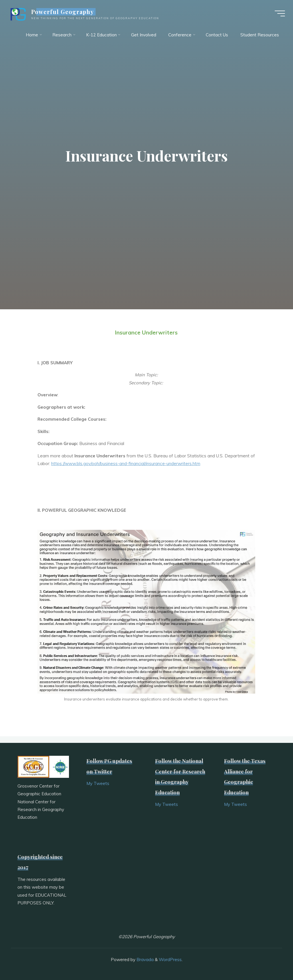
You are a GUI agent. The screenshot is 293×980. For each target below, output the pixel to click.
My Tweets (98, 783)
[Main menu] (279, 14)
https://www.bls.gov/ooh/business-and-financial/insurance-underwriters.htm (126, 464)
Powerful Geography (63, 12)
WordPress (170, 960)
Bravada (144, 960)
